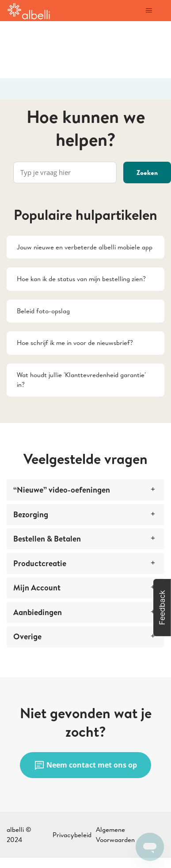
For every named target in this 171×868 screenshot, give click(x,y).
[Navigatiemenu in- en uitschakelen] (149, 11)
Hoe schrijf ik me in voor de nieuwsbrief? (75, 343)
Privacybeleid (72, 835)
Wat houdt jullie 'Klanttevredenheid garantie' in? (81, 380)
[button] (162, 608)
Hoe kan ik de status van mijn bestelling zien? (81, 279)
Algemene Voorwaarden (115, 835)
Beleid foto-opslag (43, 311)
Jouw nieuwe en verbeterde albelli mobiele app (85, 247)
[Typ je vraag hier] (65, 172)
